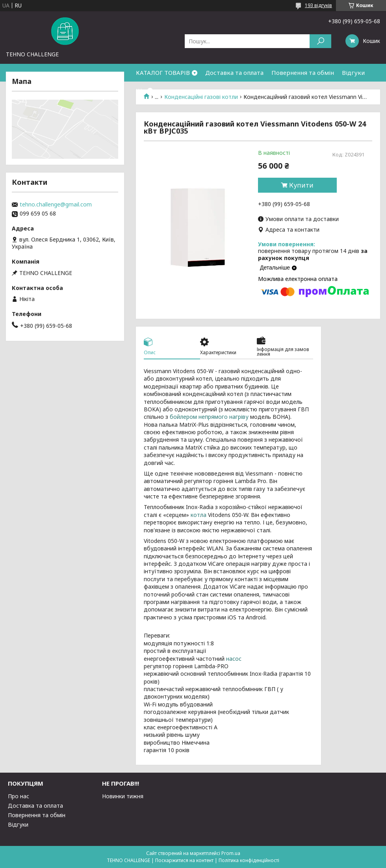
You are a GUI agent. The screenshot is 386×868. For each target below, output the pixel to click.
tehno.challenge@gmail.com (56, 204)
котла (199, 515)
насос (234, 659)
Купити (301, 185)
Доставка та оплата (234, 72)
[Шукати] (320, 41)
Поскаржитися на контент (184, 860)
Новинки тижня (123, 796)
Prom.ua (231, 853)
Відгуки (353, 72)
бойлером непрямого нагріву (209, 417)
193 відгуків (318, 5)
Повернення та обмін (303, 72)
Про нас (19, 796)
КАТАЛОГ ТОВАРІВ (163, 72)
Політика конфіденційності (249, 860)
